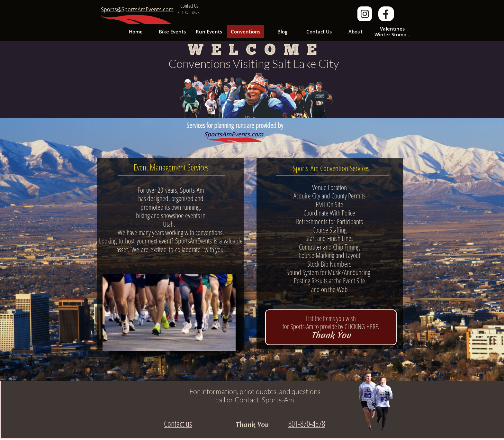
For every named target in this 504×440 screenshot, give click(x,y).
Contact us (178, 424)
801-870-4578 (307, 424)
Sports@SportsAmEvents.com (137, 9)
